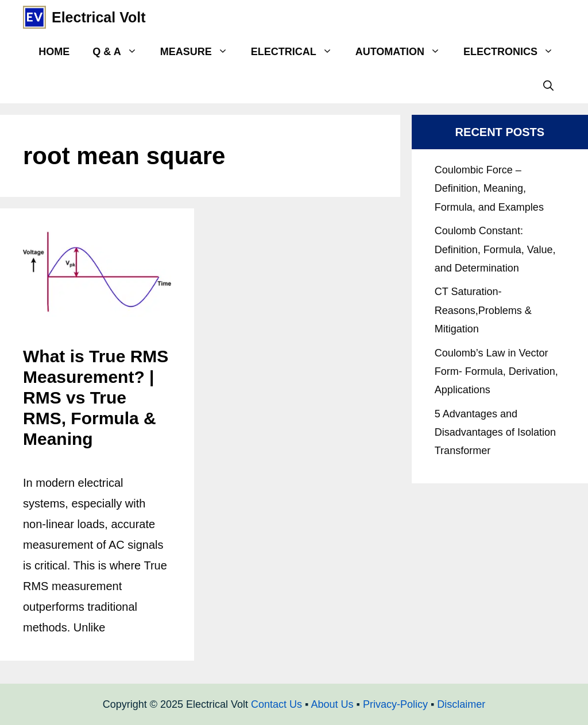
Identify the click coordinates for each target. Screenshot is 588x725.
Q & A (120, 52)
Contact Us (276, 704)
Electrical (297, 52)
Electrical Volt (99, 17)
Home (54, 52)
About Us (332, 704)
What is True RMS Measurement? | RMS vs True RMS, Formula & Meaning (96, 398)
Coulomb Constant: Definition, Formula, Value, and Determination (495, 249)
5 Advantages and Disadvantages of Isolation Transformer (495, 433)
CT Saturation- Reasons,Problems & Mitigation (483, 310)
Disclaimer (461, 704)
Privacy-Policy (395, 704)
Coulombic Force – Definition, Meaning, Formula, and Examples (489, 189)
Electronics (514, 52)
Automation (404, 52)
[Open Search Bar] (548, 86)
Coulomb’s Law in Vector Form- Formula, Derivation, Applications (496, 372)
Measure (200, 52)
